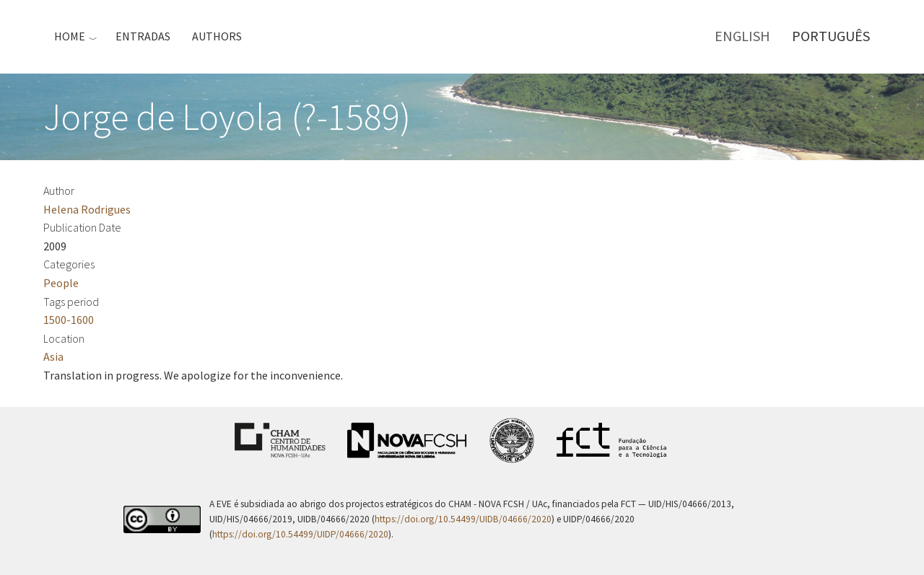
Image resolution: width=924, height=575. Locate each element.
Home (70, 36)
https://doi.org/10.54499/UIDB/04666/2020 (463, 519)
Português (831, 36)
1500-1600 (69, 320)
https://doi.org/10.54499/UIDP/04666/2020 (300, 534)
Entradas (143, 36)
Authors (217, 36)
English (742, 36)
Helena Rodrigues (87, 209)
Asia (53, 356)
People (61, 283)
